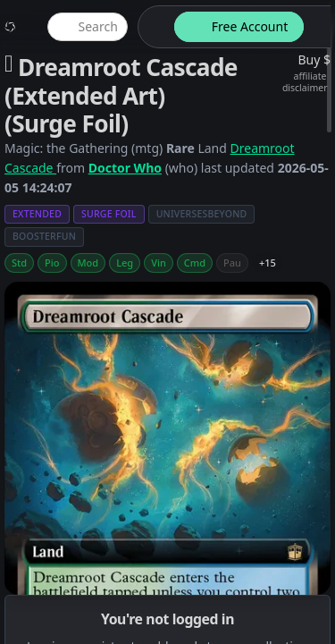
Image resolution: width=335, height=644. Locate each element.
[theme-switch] (153, 27)
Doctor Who (125, 168)
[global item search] (88, 27)
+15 (268, 263)
